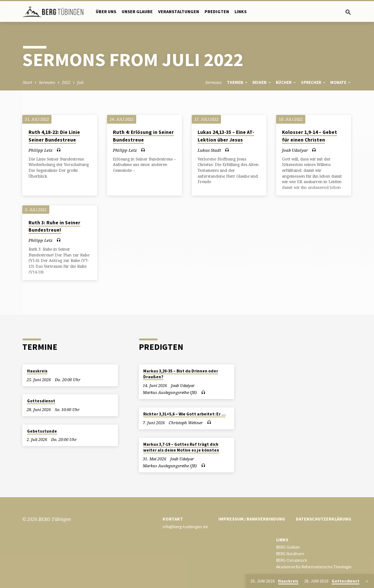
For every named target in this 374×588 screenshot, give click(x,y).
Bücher (286, 82)
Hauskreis (37, 371)
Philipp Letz (41, 150)
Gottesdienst (41, 401)
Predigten (217, 11)
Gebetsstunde (42, 431)
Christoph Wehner (186, 423)
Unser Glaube (137, 11)
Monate (341, 82)
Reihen (262, 82)
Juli (80, 82)
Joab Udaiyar (295, 150)
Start (27, 82)
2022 (66, 82)
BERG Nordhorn (290, 554)
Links (241, 11)
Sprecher (314, 82)
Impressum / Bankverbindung (252, 519)
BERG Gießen (288, 547)
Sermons (47, 82)
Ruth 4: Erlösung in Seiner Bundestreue (143, 136)
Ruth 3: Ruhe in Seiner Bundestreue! (54, 227)
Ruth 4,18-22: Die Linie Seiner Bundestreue (54, 136)
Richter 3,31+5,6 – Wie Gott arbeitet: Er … (184, 414)
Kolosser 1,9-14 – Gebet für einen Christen (310, 136)
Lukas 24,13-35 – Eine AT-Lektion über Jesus (226, 136)
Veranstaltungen (179, 11)
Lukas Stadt (209, 150)
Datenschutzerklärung (324, 519)
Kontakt (173, 519)
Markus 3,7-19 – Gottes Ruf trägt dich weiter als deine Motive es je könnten (181, 447)
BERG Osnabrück (292, 560)
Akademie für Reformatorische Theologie (314, 567)
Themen (238, 82)
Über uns (106, 11)
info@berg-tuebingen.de (185, 527)
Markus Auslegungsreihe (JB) (170, 392)
